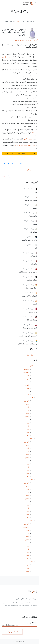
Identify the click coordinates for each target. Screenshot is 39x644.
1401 (32, 480)
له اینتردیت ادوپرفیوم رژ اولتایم (28, 272)
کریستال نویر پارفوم (32, 320)
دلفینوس (35, 304)
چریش (35, 224)
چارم (36, 192)
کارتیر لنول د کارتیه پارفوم (30, 296)
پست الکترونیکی (19, 624)
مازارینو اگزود (34, 256)
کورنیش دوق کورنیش (31, 200)
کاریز (36, 248)
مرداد (28, 382)
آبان (28, 391)
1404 (32, 366)
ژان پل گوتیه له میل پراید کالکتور (27, 344)
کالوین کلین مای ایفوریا (30, 328)
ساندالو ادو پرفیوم (32, 280)
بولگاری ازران (34, 264)
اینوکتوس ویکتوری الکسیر (30, 240)
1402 (32, 439)
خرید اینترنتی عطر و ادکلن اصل (25, 145)
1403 (32, 398)
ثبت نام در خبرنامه (12, 632)
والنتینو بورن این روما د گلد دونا (28, 336)
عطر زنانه (35, 133)
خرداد (27, 376)
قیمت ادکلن (28, 139)
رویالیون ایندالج (33, 216)
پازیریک (35, 208)
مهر (28, 388)
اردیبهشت (26, 372)
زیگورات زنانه (34, 232)
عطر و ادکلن (30, 355)
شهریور (27, 385)
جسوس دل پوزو (7, 57)
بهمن (28, 432)
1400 (32, 521)
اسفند (27, 436)
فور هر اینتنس (33, 312)
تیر (28, 379)
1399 (32, 562)
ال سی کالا (20, 22)
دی (28, 429)
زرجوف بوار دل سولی (31, 288)
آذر (28, 395)
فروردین (27, 369)
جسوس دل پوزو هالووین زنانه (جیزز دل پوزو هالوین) (14, 32)
